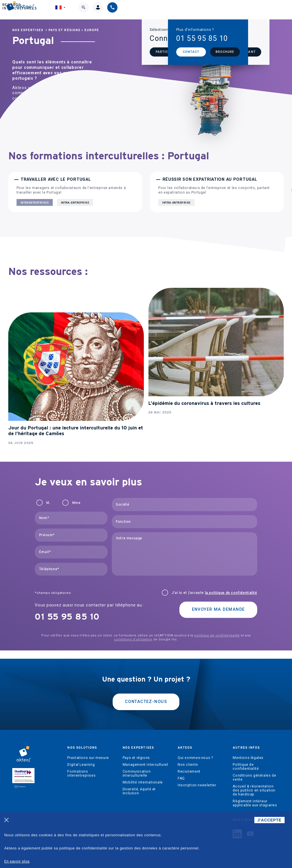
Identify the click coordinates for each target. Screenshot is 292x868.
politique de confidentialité (217, 635)
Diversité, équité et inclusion (139, 791)
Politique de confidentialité (246, 767)
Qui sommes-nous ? (195, 758)
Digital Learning (81, 765)
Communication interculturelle (137, 773)
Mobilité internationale (143, 782)
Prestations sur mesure (88, 758)
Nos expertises (103, 10)
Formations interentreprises (81, 773)
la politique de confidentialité (231, 593)
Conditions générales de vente (254, 777)
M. (48, 503)
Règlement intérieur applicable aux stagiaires (255, 803)
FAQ (181, 778)
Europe (92, 30)
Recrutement (189, 771)
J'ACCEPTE (269, 820)
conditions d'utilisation (133, 639)
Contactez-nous (146, 702)
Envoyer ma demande (218, 609)
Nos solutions (62, 10)
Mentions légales (248, 758)
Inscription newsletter (197, 785)
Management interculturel (145, 765)
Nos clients (188, 765)
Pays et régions (64, 30)
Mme (76, 503)
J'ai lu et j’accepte (214, 593)
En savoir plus (17, 861)
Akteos (140, 10)
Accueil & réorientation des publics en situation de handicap (254, 790)
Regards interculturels (182, 10)
